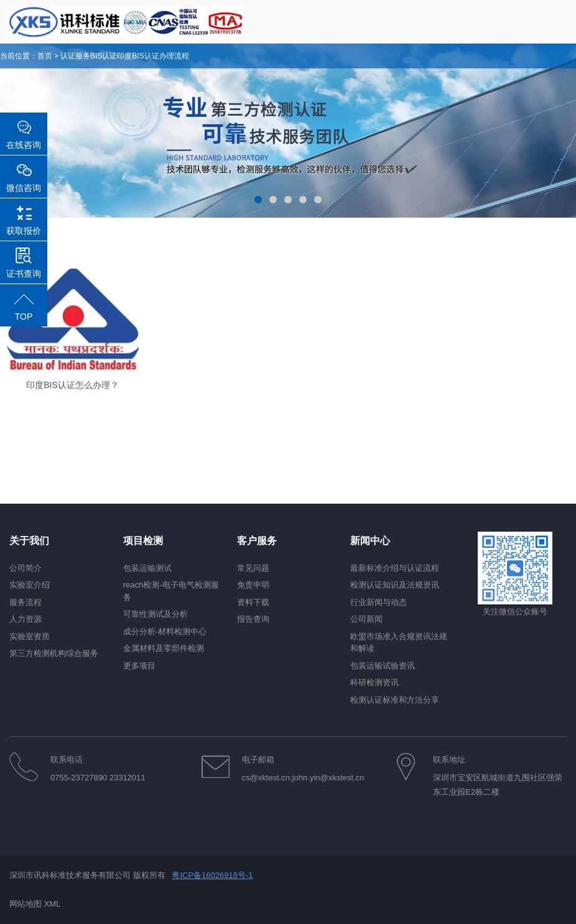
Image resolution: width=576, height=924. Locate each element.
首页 (45, 56)
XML (53, 904)
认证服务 (75, 56)
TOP (24, 316)
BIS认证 (104, 56)
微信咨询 (24, 188)
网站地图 (26, 904)
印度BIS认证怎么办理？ (72, 392)
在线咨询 (24, 145)
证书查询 (24, 274)
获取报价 (24, 231)
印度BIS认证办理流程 (153, 56)
